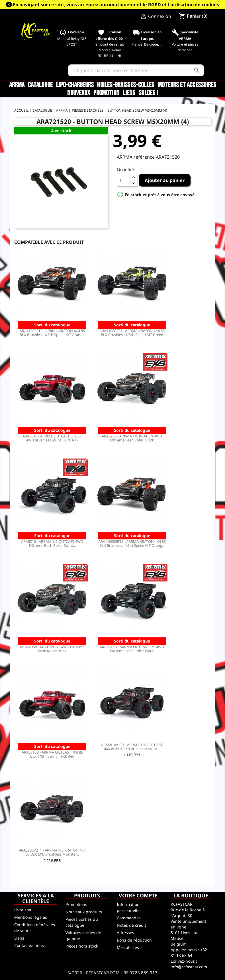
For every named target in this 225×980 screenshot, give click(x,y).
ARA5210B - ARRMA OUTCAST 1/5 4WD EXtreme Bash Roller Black (132, 649)
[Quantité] (124, 180)
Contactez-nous (29, 945)
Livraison (23, 910)
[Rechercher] (136, 70)
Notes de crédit (131, 925)
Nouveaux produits (84, 912)
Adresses (125, 933)
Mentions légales (31, 917)
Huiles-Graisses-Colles (126, 85)
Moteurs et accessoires (187, 85)
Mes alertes (128, 947)
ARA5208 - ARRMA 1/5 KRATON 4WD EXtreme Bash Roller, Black (132, 438)
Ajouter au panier (165, 180)
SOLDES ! (148, 93)
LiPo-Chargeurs (75, 85)
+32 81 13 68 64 (189, 953)
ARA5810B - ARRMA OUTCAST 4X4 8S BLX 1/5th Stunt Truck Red (52, 754)
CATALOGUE (40, 85)
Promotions (76, 904)
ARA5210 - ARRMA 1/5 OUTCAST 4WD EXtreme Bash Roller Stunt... (52, 543)
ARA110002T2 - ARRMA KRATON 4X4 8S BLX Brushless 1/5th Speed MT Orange (52, 333)
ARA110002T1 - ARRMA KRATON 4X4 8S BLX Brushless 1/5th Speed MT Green (132, 333)
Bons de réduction (134, 940)
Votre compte (138, 895)
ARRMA (17, 85)
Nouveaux (79, 93)
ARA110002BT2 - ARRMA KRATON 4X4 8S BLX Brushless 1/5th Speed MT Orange (132, 543)
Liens (129, 93)
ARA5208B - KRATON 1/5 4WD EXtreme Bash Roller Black (52, 649)
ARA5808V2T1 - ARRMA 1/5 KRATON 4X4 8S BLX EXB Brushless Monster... (52, 852)
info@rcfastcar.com (189, 967)
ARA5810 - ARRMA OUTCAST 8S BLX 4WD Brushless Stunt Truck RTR (52, 438)
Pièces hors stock (82, 946)
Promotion (106, 93)
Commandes (129, 918)
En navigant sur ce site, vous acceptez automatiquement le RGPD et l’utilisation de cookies (116, 5)
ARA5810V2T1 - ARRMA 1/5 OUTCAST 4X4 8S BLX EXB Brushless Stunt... (132, 747)
